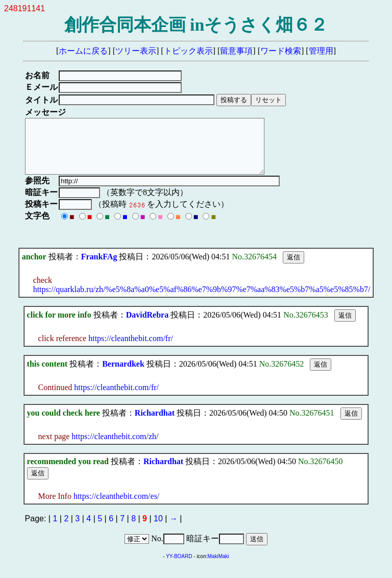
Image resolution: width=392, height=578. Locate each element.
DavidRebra (148, 326)
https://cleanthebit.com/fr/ (131, 349)
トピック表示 (188, 51)
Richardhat (155, 424)
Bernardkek (123, 375)
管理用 (321, 51)
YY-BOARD (179, 567)
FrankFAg (99, 267)
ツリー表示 (136, 51)
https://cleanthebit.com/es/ (116, 507)
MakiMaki (218, 567)
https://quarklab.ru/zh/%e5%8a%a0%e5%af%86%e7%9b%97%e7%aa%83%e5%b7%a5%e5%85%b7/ (202, 300)
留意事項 (236, 51)
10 (158, 529)
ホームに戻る (83, 51)
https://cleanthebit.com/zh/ (115, 447)
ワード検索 (281, 51)
